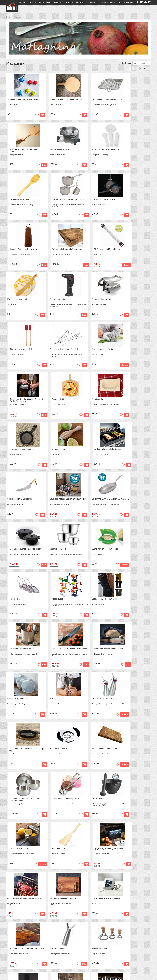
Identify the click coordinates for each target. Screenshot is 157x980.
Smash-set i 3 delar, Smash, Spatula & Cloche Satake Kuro (94, 302)
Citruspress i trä (88, 351)
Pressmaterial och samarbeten (83, 951)
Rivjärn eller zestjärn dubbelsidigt (132, 200)
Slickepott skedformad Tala (129, 804)
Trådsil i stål (86, 452)
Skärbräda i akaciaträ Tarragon (58, 704)
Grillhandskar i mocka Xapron (20, 502)
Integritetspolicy (14, 958)
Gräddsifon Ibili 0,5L (16, 754)
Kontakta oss (13, 949)
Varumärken (128, 2)
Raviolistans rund (52, 754)
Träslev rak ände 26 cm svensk (95, 150)
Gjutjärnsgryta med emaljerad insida (133, 402)
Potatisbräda (13, 351)
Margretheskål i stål (16, 452)
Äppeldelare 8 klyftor (16, 603)
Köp (37, 115)
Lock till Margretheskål (17, 553)
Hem (8, 17)
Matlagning (81, 2)
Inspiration (58, 2)
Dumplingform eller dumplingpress (59, 452)
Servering (103, 2)
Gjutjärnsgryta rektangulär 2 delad (132, 654)
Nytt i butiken (19, 2)
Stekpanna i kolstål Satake (19, 200)
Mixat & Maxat (49, 953)
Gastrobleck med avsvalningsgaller (96, 100)
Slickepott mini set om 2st (129, 251)
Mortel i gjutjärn (14, 654)
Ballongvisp (49, 553)
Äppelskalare (123, 452)
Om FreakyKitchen (78, 949)
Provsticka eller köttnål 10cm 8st (22, 301)
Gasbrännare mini (52, 251)
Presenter (115, 2)
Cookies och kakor (78, 954)
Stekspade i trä (88, 654)
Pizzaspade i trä (125, 301)
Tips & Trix (47, 951)
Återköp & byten (14, 953)
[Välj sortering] (142, 63)
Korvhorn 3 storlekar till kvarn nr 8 (59, 150)
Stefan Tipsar (48, 956)
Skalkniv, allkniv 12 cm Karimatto (58, 855)
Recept (45, 949)
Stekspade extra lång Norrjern (21, 402)
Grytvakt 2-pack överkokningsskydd (23, 100)
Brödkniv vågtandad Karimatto (94, 855)
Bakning (92, 2)
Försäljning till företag (17, 956)
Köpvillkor (12, 951)
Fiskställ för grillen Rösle (18, 855)
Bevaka (145, 216)
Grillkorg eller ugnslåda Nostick (131, 351)
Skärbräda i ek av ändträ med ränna (97, 200)
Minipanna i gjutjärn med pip (56, 351)
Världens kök (44, 2)
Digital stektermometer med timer (95, 704)
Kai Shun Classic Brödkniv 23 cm (132, 502)
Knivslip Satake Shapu (127, 754)
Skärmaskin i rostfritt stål (18, 150)
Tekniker (32, 2)
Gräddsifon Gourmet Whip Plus (95, 553)
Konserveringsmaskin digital (56, 502)
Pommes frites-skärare (91, 251)
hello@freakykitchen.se (69, 972)
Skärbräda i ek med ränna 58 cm (58, 603)
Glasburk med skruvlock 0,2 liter (132, 855)
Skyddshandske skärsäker (56, 301)
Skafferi (70, 2)
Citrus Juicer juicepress (54, 654)
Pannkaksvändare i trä (17, 251)
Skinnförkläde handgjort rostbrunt (59, 200)
